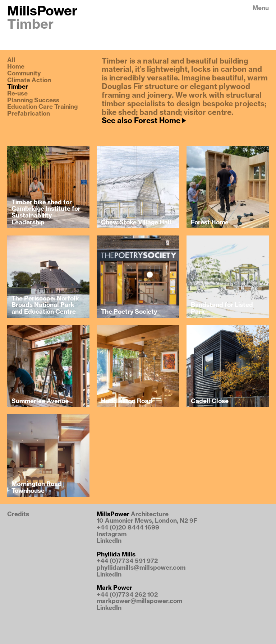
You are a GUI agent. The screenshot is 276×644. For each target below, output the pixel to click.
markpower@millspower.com (139, 601)
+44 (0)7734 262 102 (127, 595)
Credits (18, 514)
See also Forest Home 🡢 (144, 121)
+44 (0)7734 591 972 (127, 561)
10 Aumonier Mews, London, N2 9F (147, 521)
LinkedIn (109, 541)
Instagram (112, 534)
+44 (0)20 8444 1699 (128, 528)
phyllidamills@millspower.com (141, 568)
